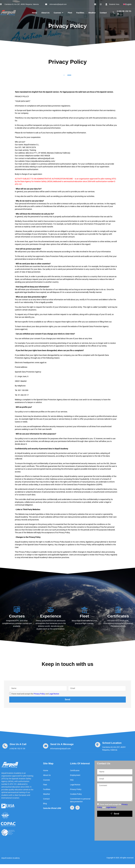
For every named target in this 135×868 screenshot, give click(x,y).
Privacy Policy (39, 694)
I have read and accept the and (35, 694)
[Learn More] (14, 746)
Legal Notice (54, 694)
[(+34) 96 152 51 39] (114, 13)
